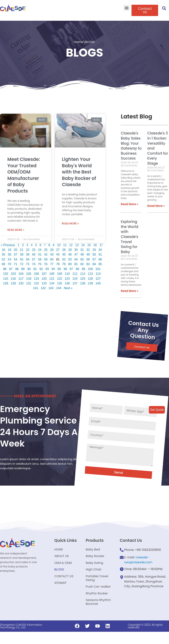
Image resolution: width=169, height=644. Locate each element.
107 (44, 273)
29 (70, 249)
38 (21, 254)
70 (9, 263)
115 (5, 278)
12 (71, 244)
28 (64, 249)
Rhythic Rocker (97, 605)
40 (34, 254)
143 (51, 287)
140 (98, 283)
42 (46, 254)
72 (21, 263)
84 (94, 263)
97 (71, 268)
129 (13, 283)
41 (40, 254)
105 (29, 273)
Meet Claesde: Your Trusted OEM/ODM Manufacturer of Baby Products (24, 174)
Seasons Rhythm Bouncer (98, 614)
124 (75, 278)
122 (60, 278)
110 (67, 273)
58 (40, 259)
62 (64, 259)
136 (67, 283)
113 (91, 273)
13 (77, 244)
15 (89, 244)
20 (15, 249)
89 (23, 268)
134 (52, 283)
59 (46, 259)
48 (82, 254)
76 (46, 263)
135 (60, 283)
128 (5, 283)
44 (58, 254)
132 (36, 283)
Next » (68, 287)
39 (28, 254)
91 (35, 268)
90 (29, 268)
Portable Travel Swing (97, 589)
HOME (59, 558)
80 (70, 263)
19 (9, 249)
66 (88, 259)
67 (94, 259)
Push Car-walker (98, 598)
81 (76, 263)
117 (21, 278)
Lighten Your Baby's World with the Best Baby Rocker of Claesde (79, 171)
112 (83, 273)
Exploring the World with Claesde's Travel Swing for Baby (129, 237)
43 (52, 254)
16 (95, 244)
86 (5, 268)
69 (3, 263)
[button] (127, 8)
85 (100, 263)
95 (59, 268)
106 (36, 273)
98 (77, 268)
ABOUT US (62, 565)
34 (100, 249)
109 (60, 273)
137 (75, 283)
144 (59, 287)
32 (88, 249)
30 (76, 249)
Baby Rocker (95, 565)
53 (9, 259)
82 (82, 263)
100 (91, 268)
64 (76, 259)
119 (36, 278)
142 (43, 287)
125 (83, 278)
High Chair (94, 580)
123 (67, 278)
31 (82, 249)
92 (41, 268)
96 (65, 268)
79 (64, 263)
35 (3, 254)
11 (65, 244)
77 (52, 263)
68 (100, 259)
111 (75, 273)
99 (84, 268)
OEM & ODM (63, 572)
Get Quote (157, 410)
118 (29, 278)
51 (100, 254)
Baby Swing (94, 572)
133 (44, 283)
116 (13, 278)
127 (98, 278)
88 (17, 268)
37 (15, 254)
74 (34, 263)
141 (36, 287)
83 (88, 263)
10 (59, 244)
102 (5, 273)
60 (52, 259)
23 (34, 249)
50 (94, 254)
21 (21, 249)
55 (21, 259)
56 (28, 259)
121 (52, 278)
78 (58, 263)
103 (13, 273)
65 (82, 259)
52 (3, 259)
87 (11, 268)
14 (83, 244)
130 (21, 283)
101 (98, 268)
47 (76, 254)
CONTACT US (64, 587)
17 (101, 244)
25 (46, 249)
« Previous (8, 244)
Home (79, 42)
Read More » (16, 229)
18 (3, 249)
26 (52, 249)
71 (15, 263)
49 (88, 254)
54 (15, 259)
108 (52, 273)
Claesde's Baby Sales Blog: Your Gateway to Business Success (131, 146)
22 (28, 249)
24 (40, 249)
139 (91, 283)
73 (28, 263)
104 (21, 273)
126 (91, 278)
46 (70, 254)
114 (98, 273)
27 (58, 249)
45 (64, 254)
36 (9, 254)
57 (34, 259)
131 (29, 283)
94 (53, 268)
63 (70, 259)
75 (40, 263)
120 (44, 278)
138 (83, 283)
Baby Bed (93, 558)
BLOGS (59, 580)
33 (94, 249)
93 (47, 268)
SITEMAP (60, 594)
